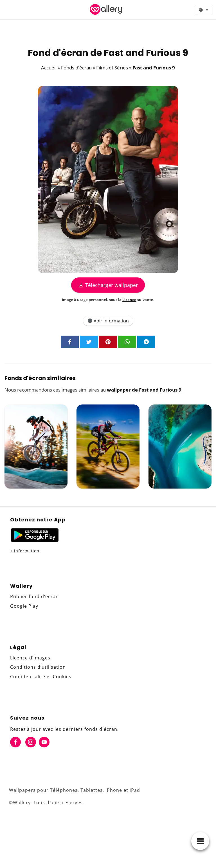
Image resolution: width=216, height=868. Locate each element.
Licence (129, 300)
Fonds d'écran (76, 68)
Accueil (49, 68)
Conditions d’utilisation (38, 667)
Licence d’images (30, 658)
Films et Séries (112, 68)
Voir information (108, 321)
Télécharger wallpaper (108, 285)
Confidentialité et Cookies (41, 677)
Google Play (24, 606)
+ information (25, 551)
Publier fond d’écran (34, 596)
